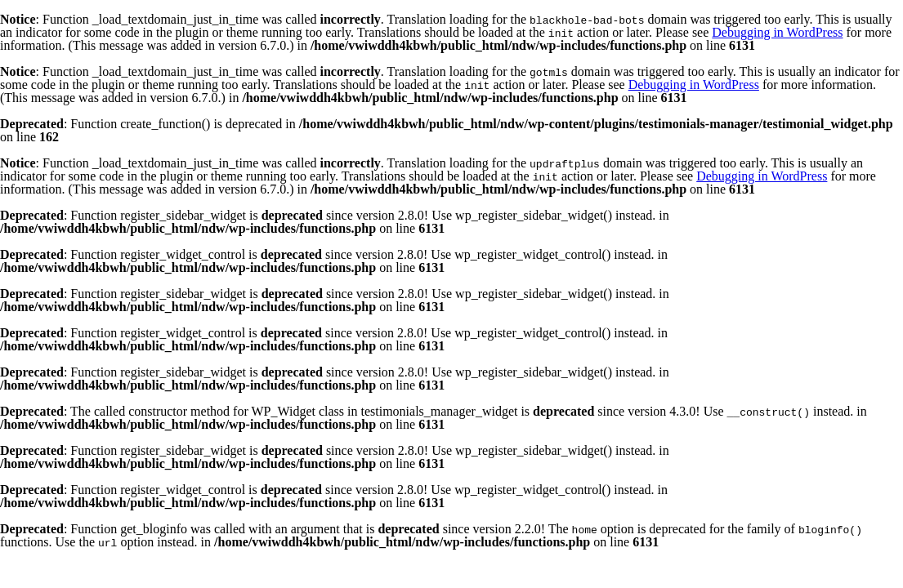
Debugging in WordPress (777, 32)
